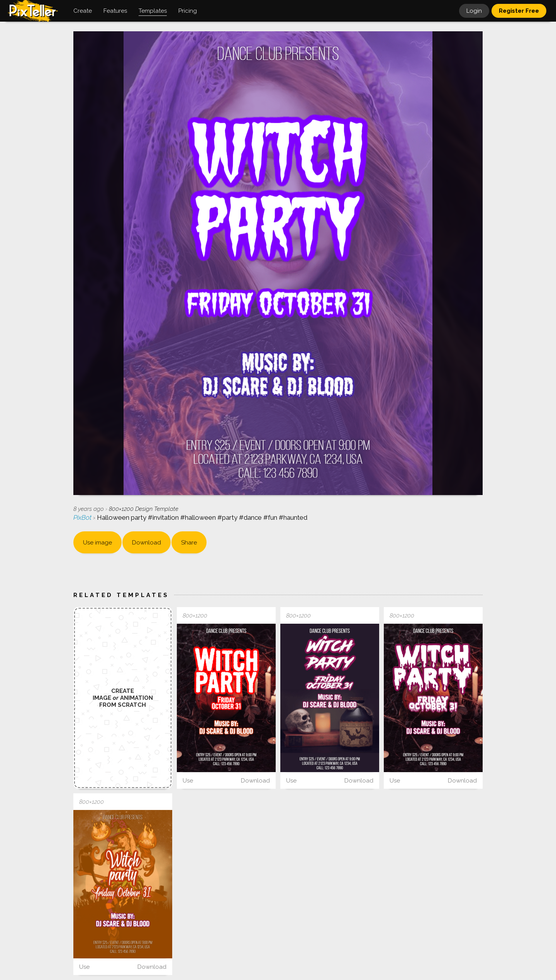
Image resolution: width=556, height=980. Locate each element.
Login (474, 11)
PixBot (83, 517)
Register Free (519, 11)
